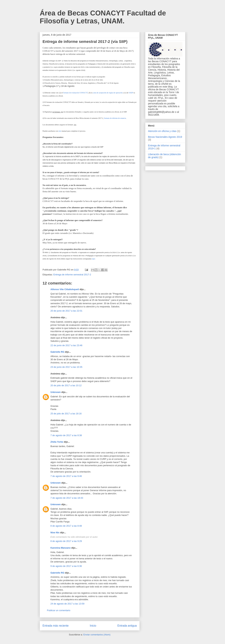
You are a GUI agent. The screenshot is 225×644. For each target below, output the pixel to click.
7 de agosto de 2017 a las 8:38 (66, 435)
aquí (94, 259)
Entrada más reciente (56, 626)
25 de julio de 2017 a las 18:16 (66, 414)
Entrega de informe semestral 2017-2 (72, 275)
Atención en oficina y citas (162, 131)
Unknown (56, 392)
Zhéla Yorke (57, 442)
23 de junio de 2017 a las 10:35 (66, 367)
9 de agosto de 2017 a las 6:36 (66, 566)
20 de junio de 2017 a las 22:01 (66, 311)
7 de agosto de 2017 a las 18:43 (67, 498)
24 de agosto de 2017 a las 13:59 (67, 604)
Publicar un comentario (59, 610)
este (60, 131)
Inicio (93, 626)
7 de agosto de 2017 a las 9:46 (66, 476)
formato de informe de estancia (115, 118)
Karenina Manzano (61, 548)
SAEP (131, 93)
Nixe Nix (55, 533)
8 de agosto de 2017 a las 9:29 (66, 541)
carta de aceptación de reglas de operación (108, 93)
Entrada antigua (127, 626)
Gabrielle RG (57, 352)
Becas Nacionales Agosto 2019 (165, 137)
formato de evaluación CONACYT (76, 93)
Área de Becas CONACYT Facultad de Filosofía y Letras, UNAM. (103, 17)
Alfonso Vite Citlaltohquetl (65, 289)
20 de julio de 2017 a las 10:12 (66, 385)
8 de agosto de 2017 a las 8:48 (66, 526)
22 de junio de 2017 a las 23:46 (66, 345)
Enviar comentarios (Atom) (97, 635)
